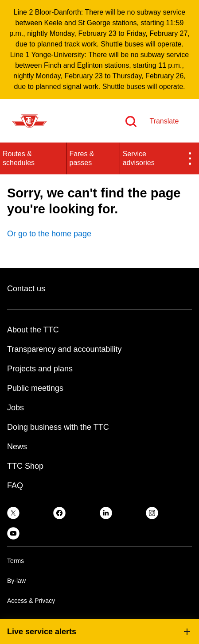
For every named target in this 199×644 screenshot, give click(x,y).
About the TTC (33, 330)
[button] (190, 158)
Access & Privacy (31, 601)
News (17, 447)
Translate (164, 121)
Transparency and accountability (64, 349)
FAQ (15, 486)
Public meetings (35, 388)
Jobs (16, 408)
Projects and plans (40, 369)
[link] (13, 513)
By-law (16, 581)
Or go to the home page (49, 234)
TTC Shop (25, 466)
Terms (16, 561)
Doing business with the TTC (58, 427)
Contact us (26, 289)
